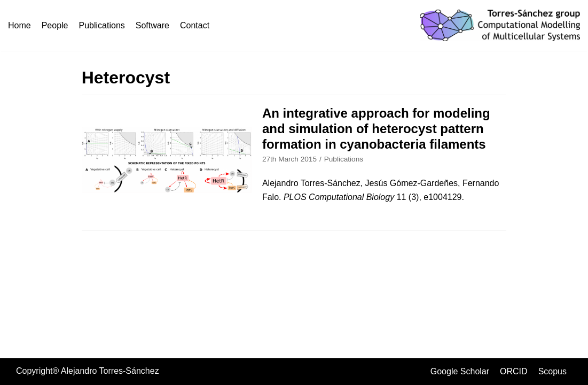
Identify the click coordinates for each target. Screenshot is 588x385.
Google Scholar (460, 371)
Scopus (552, 371)
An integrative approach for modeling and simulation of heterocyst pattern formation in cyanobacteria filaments (376, 129)
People (55, 25)
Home (19, 25)
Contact (195, 25)
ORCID (514, 371)
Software (152, 25)
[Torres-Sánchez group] (500, 25)
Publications (102, 25)
